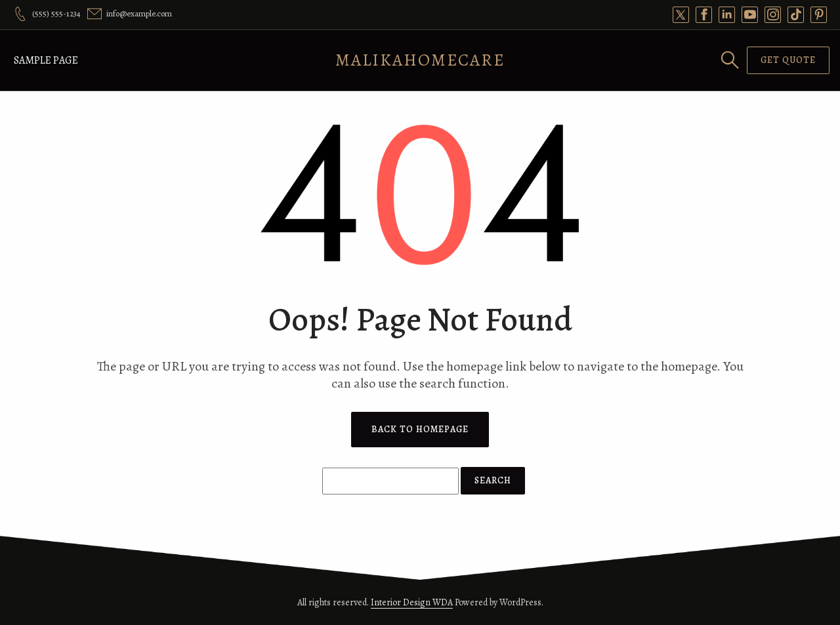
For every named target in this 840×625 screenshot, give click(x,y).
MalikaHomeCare (420, 60)
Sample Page (46, 60)
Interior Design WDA (412, 602)
